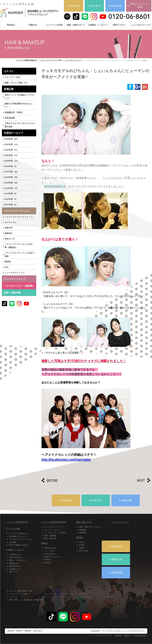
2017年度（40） (12, 172)
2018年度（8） (11, 166)
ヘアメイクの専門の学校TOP (26, 60)
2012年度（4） (11, 199)
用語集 (8, 262)
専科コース (13, 572)
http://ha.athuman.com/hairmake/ (66, 460)
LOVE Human (49, 554)
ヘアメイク (13, 597)
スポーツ (45, 597)
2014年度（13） (12, 188)
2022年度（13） (12, 144)
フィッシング (29, 597)
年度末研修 (10, 118)
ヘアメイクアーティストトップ (19, 217)
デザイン (85, 594)
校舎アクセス (119, 25)
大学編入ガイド (15, 569)
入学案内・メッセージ (98, 25)
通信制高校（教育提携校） (34, 600)
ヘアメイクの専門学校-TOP (17, 522)
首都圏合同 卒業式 (14, 112)
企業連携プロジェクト (18, 536)
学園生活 (33, 25)
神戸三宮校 (83, 551)
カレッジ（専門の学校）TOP (21, 591)
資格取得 (83, 533)
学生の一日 (10, 239)
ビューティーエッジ (52, 530)
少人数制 (12, 542)
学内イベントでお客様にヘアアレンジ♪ (20, 97)
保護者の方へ (14, 563)
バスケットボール (65, 597)
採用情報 (118, 636)
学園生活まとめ (50, 548)
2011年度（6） (11, 205)
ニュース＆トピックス (141, 25)
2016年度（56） (12, 177)
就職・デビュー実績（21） (17, 83)
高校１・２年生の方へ (18, 560)
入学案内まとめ (15, 555)
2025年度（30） (12, 139)
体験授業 (28, 631)
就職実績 (83, 530)
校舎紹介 (80, 537)
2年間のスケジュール (52, 557)
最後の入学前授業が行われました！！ (19, 105)
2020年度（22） (12, 155)
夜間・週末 (13, 600)
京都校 (82, 548)
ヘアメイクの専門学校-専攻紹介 (54, 522)
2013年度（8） (11, 194)
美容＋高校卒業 (12, 293)
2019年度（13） (12, 161)
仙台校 (82, 542)
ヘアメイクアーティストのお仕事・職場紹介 (19, 246)
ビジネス (110, 597)
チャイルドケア (86, 597)
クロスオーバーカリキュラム (20, 539)
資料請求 (11, 631)
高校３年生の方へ (16, 557)
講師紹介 (9, 233)
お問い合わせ (38, 631)
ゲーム (35, 594)
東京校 (82, 545)
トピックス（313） (13, 77)
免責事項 (127, 636)
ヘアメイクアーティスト (54, 527)
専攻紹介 (11, 25)
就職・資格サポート (76, 25)
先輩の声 (9, 228)
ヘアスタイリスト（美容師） (55, 533)
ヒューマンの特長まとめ (19, 533)
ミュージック (70, 594)
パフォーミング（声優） (19, 594)
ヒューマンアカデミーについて (101, 636)
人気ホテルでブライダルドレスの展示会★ (20, 125)
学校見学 (19, 631)
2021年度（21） (12, 150)
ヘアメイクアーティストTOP (51, 60)
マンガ (50, 594)
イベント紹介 (49, 551)
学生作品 (47, 563)
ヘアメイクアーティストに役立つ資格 (20, 255)
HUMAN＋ (48, 560)
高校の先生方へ (15, 566)
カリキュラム (11, 222)
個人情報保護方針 (140, 636)
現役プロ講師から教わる (19, 545)
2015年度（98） (12, 183)
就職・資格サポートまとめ (90, 527)
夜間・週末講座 (50, 536)
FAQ (7, 267)
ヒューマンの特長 (54, 25)
